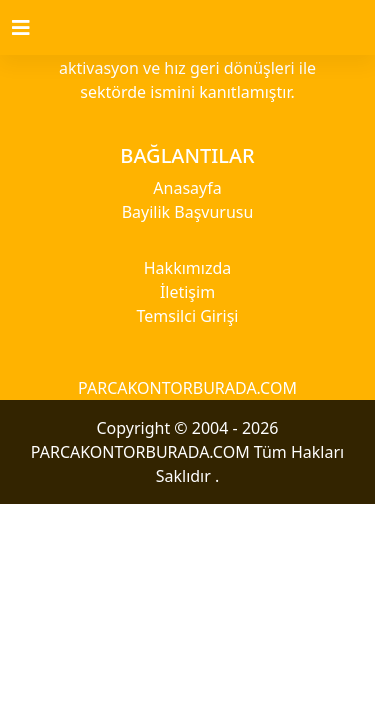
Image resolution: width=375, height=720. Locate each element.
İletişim (187, 292)
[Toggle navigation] (33, 28)
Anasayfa (187, 188)
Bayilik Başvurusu (188, 212)
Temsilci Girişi (188, 316)
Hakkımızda (187, 268)
